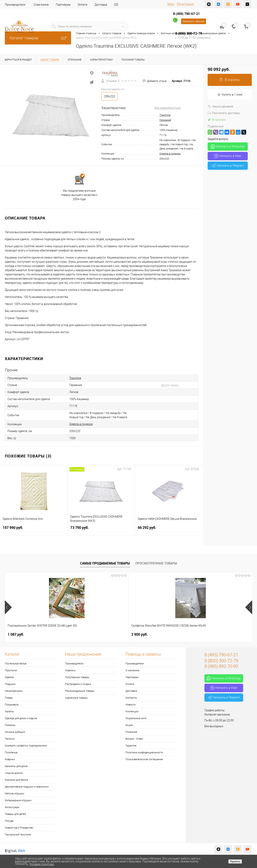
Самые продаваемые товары (105, 563)
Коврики (10, 759)
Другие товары (170, 385)
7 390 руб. (201, 634)
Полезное (131, 732)
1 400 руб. (140, 634)
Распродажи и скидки (78, 684)
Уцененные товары (76, 698)
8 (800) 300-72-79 (189, 33)
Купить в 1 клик (230, 94)
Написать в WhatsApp (228, 146)
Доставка (101, 5)
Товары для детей (15, 814)
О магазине (41, 5)
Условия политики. (42, 864)
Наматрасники (14, 691)
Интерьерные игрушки (18, 800)
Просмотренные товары (156, 563)
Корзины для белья (16, 780)
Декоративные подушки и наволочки (27, 787)
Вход (171, 4)
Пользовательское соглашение (144, 759)
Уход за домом (14, 773)
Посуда (9, 821)
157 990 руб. (34, 530)
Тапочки (10, 739)
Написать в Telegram (228, 166)
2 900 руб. (78, 634)
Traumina (165, 115)
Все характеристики (168, 108)
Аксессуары (12, 807)
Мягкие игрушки (14, 793)
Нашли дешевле (220, 106)
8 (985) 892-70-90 (221, 666)
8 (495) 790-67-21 (186, 14)
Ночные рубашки (15, 732)
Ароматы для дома (16, 766)
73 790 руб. (101, 530)
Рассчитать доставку (224, 113)
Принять (235, 861)
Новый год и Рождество (19, 828)
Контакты (131, 698)
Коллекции (132, 711)
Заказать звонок (194, 21)
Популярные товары (77, 677)
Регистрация (185, 4)
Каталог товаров (38, 38)
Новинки (70, 670)
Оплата (83, 5)
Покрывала (12, 705)
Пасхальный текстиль (18, 835)
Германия (165, 120)
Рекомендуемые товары (80, 691)
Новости (131, 705)
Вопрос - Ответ (134, 739)
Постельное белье (16, 664)
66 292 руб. (169, 530)
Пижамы (10, 725)
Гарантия (131, 746)
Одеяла (9, 677)
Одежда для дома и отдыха (21, 718)
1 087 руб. (16, 634)
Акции (129, 725)
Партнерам (63, 5)
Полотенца (11, 752)
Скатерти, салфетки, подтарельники (26, 746)
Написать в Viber (228, 156)
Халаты (9, 711)
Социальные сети (136, 718)
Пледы (9, 698)
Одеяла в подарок (170, 154)
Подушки (10, 684)
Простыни (11, 670)
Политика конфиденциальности (144, 752)
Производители (15, 5)
